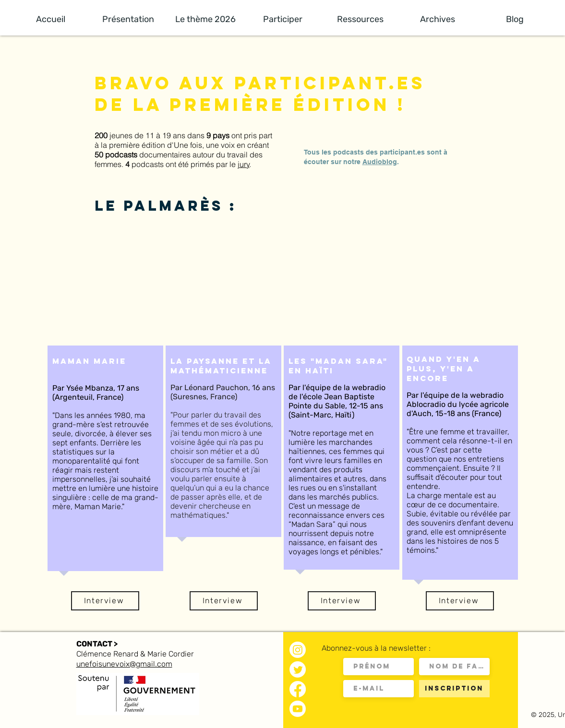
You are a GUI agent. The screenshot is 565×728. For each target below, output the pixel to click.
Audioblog (380, 162)
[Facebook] (298, 689)
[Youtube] (298, 709)
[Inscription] (454, 689)
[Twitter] (298, 669)
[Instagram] (298, 650)
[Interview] (105, 601)
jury (244, 164)
